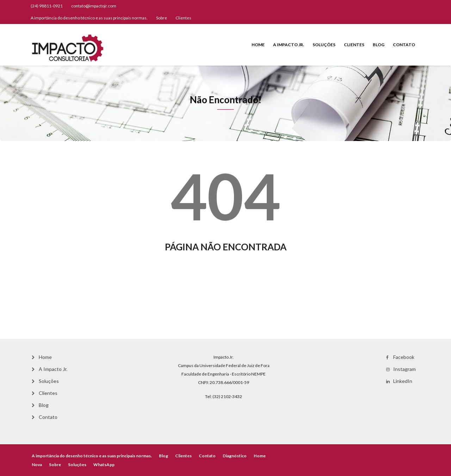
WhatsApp (104, 465)
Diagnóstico (235, 456)
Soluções (324, 45)
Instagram (404, 369)
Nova (37, 465)
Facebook (404, 357)
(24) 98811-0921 (47, 6)
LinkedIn (403, 381)
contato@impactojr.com (94, 6)
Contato (404, 45)
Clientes (183, 18)
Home (258, 45)
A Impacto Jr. (289, 45)
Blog (379, 45)
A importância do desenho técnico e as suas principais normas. (89, 18)
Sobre (162, 18)
